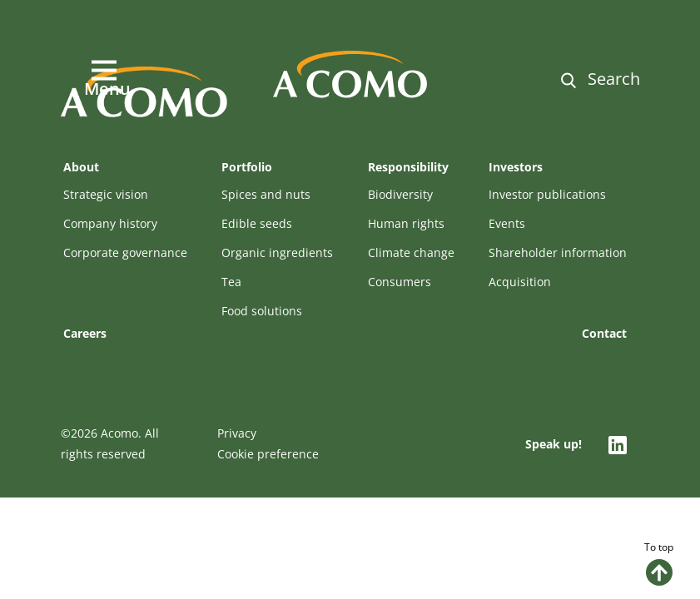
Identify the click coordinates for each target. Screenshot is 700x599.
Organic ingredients (277, 252)
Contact (604, 333)
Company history (110, 223)
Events (507, 223)
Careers (85, 333)
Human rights (406, 223)
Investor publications (547, 194)
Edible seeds (257, 223)
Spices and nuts (266, 194)
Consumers (400, 282)
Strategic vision (106, 194)
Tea (231, 282)
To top (659, 563)
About (81, 167)
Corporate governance (125, 252)
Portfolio (247, 167)
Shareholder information (558, 252)
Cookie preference (268, 454)
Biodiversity (400, 194)
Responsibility (408, 167)
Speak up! (554, 444)
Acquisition (520, 282)
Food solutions (262, 311)
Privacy (237, 433)
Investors (516, 167)
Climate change (411, 252)
